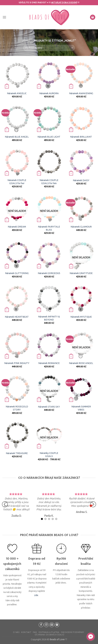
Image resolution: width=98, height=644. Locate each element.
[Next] (93, 504)
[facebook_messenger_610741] (91, 637)
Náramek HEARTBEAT (17, 317)
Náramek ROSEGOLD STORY (17, 408)
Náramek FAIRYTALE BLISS (49, 228)
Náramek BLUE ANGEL (17, 137)
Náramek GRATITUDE (81, 273)
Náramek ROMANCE (49, 363)
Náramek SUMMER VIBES (81, 408)
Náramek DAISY (81, 180)
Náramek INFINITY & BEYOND (49, 318)
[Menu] (4, 17)
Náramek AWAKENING (81, 93)
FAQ (35, 632)
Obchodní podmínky (72, 632)
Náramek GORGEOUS (49, 273)
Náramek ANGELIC (17, 93)
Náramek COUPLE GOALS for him (49, 182)
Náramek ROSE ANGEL (81, 363)
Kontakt (26, 632)
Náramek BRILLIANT (81, 137)
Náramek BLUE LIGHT (49, 137)
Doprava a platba (49, 632)
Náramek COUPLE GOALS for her (17, 182)
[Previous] (5, 504)
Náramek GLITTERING (17, 273)
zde (36, 595)
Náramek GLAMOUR (81, 227)
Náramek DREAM (17, 227)
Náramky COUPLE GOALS (49, 455)
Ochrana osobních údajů (49, 635)
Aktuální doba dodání (64, 3)
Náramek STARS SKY (49, 407)
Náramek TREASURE (17, 453)
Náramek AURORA (49, 93)
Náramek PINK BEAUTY (17, 363)
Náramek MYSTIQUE (81, 317)
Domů (26, 41)
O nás (16, 632)
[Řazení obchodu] (49, 48)
